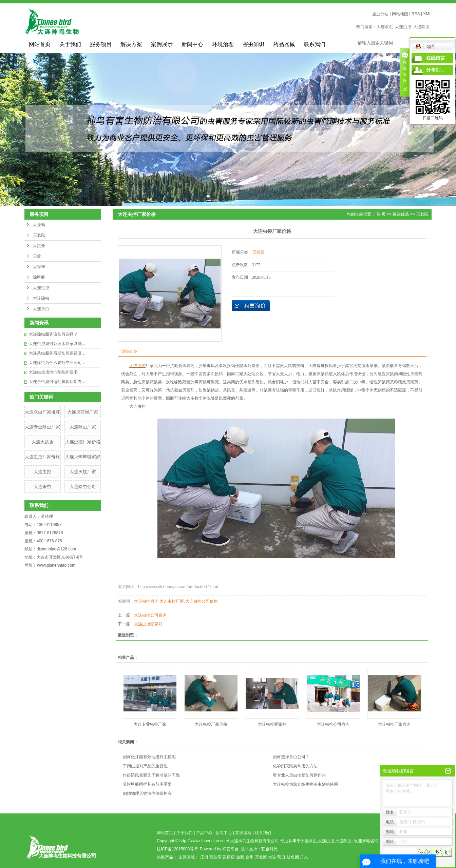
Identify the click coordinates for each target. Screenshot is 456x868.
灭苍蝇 (39, 225)
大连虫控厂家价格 (83, 442)
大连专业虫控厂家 (150, 724)
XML (427, 14)
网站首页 (40, 44)
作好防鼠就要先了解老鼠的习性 (151, 775)
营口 (281, 857)
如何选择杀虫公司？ (291, 757)
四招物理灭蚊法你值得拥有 (147, 793)
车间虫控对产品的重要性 (145, 766)
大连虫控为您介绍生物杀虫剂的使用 (305, 784)
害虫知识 (253, 44)
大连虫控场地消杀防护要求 (53, 372)
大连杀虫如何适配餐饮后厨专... (57, 382)
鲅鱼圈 (293, 857)
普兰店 (215, 857)
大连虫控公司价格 (202, 601)
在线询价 (251, 306)
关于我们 (70, 44)
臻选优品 (401, 214)
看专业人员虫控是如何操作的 (299, 775)
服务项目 (101, 44)
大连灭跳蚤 (43, 442)
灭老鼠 (39, 235)
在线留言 (243, 833)
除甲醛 (39, 277)
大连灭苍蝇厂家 (83, 412)
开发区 (261, 857)
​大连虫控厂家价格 (42, 457)
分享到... (435, 70)
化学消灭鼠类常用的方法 (295, 766)
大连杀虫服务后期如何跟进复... (57, 353)
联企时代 (269, 849)
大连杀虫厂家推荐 (42, 412)
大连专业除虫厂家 (42, 427)
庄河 (204, 857)
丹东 (304, 857)
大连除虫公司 (83, 487)
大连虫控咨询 (146, 601)
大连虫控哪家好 (148, 624)
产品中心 (204, 833)
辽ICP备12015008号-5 (177, 849)
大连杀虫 (385, 27)
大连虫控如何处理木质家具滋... (57, 344)
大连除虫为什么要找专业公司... (57, 363)
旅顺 (240, 857)
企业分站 (380, 14)
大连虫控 (403, 27)
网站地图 (400, 14)
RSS (416, 14)
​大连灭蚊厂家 (83, 472)
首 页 (381, 214)
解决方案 (131, 44)
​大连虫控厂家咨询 (394, 724)
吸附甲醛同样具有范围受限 (147, 784)
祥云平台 (230, 849)
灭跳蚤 (39, 246)
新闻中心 (192, 44)
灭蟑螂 (39, 267)
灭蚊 (37, 256)
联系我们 (315, 44)
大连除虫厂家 (83, 427)
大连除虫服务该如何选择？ (53, 334)
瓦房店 (229, 857)
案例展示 (162, 44)
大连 (272, 857)
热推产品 (165, 857)
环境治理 (223, 44)
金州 (249, 857)
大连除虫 (421, 27)
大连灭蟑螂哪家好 (83, 457)
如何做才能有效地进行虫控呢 (149, 757)
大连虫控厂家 (172, 601)
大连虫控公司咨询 (150, 615)
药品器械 (284, 44)
